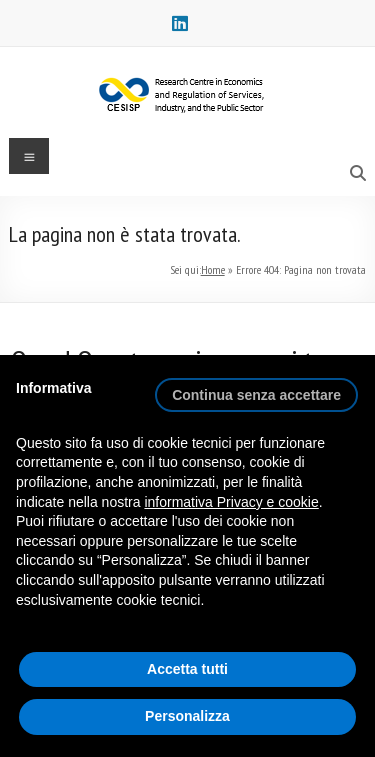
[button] (256, 387)
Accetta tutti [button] (187, 669)
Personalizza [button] (187, 716)
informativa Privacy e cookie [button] (231, 502)
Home (213, 269)
